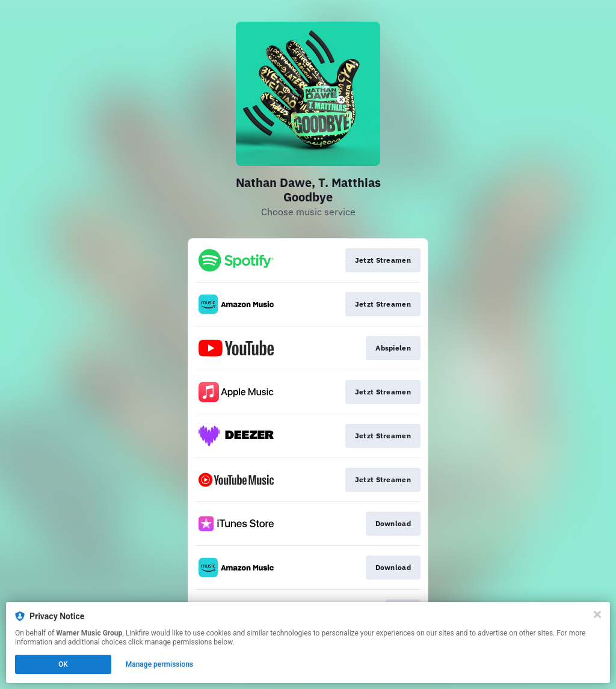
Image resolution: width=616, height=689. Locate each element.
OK (63, 664)
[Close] (597, 614)
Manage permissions (160, 664)
